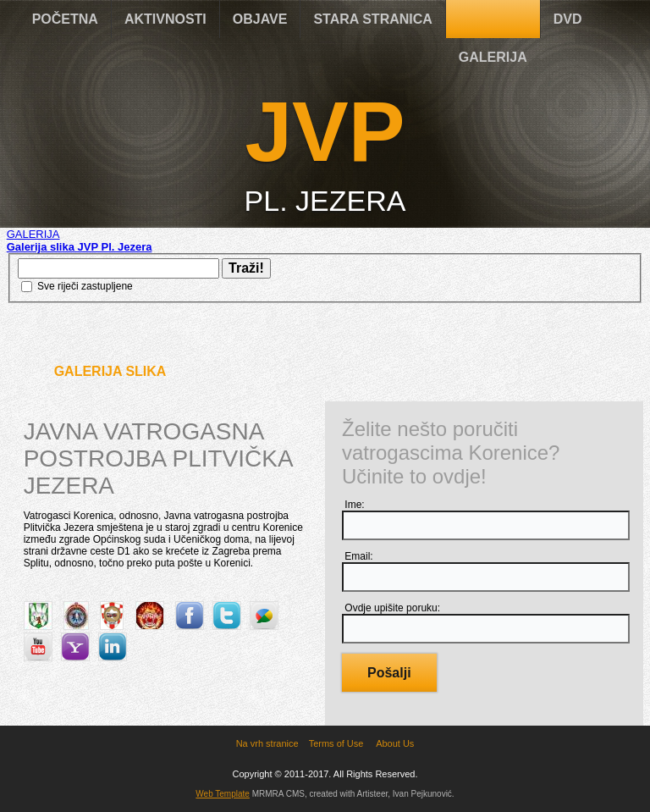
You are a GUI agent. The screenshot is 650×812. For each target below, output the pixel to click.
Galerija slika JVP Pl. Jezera (80, 247)
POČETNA (65, 19)
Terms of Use (336, 743)
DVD (568, 19)
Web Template (223, 794)
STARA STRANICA (372, 19)
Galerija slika (110, 371)
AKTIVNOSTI (165, 19)
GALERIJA (493, 57)
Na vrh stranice (267, 743)
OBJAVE (260, 19)
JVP (325, 131)
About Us (395, 743)
